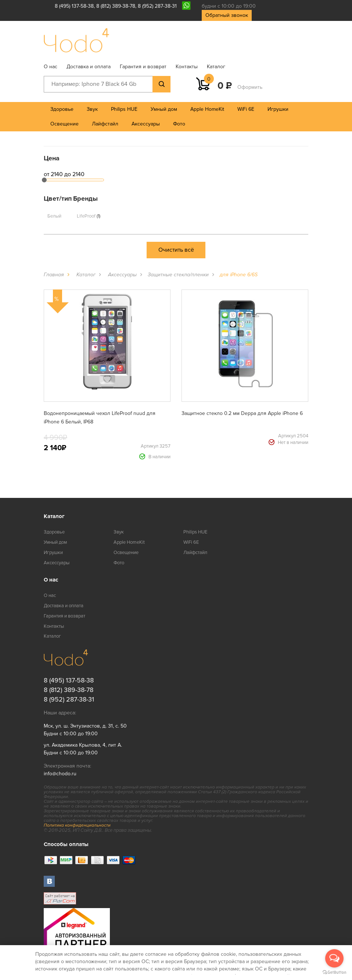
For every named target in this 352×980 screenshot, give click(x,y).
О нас (51, 67)
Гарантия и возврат (143, 67)
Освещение (64, 124)
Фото (179, 124)
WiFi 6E (246, 109)
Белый (54, 216)
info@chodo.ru (60, 774)
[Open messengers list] (334, 958)
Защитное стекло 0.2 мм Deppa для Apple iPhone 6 (242, 413)
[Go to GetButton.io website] (334, 972)
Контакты (187, 67)
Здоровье (62, 109)
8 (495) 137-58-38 (74, 6)
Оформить (250, 87)
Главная (54, 275)
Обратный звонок (227, 15)
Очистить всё (176, 250)
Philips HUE (124, 109)
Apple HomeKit (207, 109)
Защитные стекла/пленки (178, 275)
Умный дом (164, 109)
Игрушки (278, 109)
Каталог (216, 67)
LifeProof (89, 216)
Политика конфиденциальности (77, 825)
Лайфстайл (105, 124)
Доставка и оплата (89, 67)
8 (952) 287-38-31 (157, 6)
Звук (92, 109)
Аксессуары (146, 124)
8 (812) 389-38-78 (116, 6)
